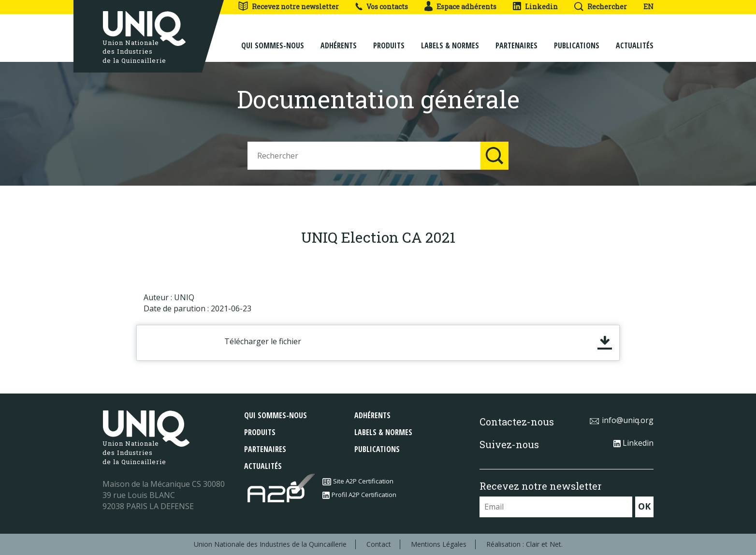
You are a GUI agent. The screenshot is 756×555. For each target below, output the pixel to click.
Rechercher (601, 7)
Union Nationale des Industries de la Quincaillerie (270, 544)
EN (648, 7)
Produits (389, 40)
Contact (379, 544)
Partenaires (516, 40)
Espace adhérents (460, 7)
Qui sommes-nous (273, 40)
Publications (577, 40)
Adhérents (339, 40)
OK (644, 506)
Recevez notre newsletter (288, 7)
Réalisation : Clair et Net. (524, 544)
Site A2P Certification (358, 481)
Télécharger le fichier (263, 341)
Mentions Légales (439, 544)
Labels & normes (450, 40)
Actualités (635, 40)
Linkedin (535, 7)
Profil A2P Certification (359, 495)
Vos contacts (382, 7)
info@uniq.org (621, 420)
